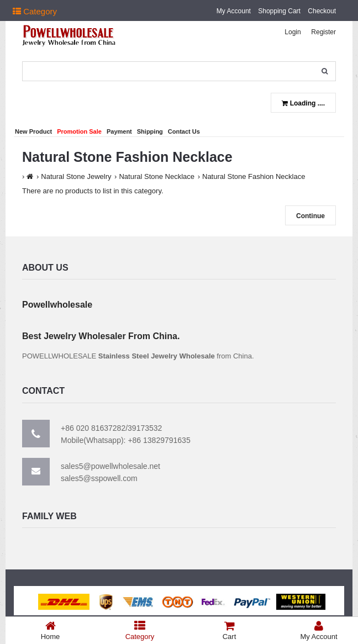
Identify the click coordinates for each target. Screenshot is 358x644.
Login (293, 32)
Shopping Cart (279, 11)
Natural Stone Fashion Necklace (254, 176)
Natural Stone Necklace (157, 176)
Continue (310, 216)
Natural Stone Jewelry (76, 176)
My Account (234, 11)
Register (323, 32)
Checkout (322, 11)
